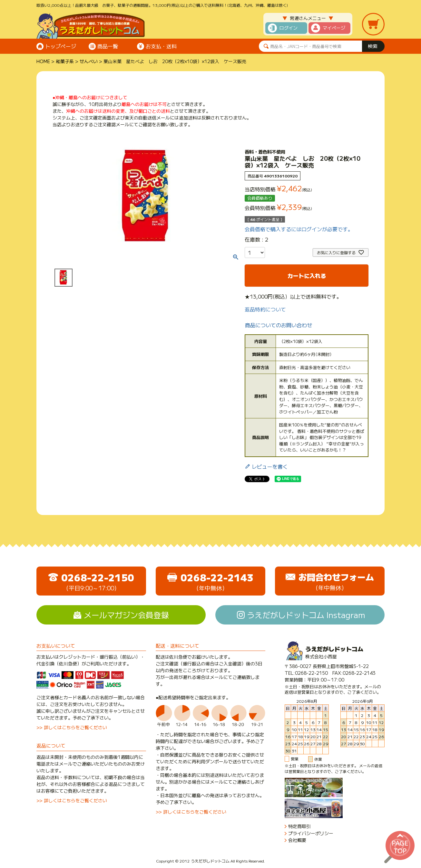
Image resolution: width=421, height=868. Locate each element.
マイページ (334, 28)
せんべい (89, 61)
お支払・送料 (161, 46)
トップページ (61, 46)
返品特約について (265, 309)
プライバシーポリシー (311, 833)
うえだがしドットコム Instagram (306, 615)
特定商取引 (299, 826)
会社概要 (297, 840)
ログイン (289, 28)
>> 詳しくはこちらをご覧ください (72, 727)
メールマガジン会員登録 (126, 615)
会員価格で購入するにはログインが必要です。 (299, 229)
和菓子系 (65, 61)
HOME (43, 61)
